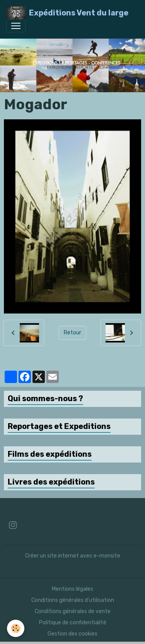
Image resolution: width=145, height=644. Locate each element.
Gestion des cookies (72, 634)
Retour (72, 333)
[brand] (67, 13)
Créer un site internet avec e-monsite (73, 556)
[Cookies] (16, 628)
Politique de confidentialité (73, 623)
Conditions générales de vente (73, 611)
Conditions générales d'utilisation (73, 600)
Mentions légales (72, 589)
